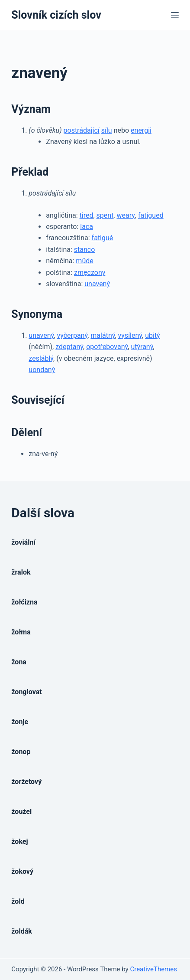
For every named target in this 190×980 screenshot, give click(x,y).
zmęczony (90, 273)
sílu (107, 130)
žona (19, 662)
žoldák (21, 931)
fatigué (103, 238)
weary (126, 215)
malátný (103, 335)
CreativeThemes (153, 969)
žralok (21, 572)
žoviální (23, 542)
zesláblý (41, 358)
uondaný (42, 370)
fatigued (151, 215)
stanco (85, 250)
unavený (97, 284)
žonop (21, 752)
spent (105, 215)
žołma (21, 632)
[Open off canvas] (175, 15)
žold (18, 901)
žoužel (21, 812)
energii (141, 130)
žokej (19, 841)
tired (87, 215)
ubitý (153, 335)
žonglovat (26, 692)
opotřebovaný (107, 347)
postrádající (82, 130)
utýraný (142, 347)
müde (84, 261)
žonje (20, 722)
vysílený (130, 335)
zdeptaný (69, 347)
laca (87, 227)
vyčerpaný (72, 335)
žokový (22, 871)
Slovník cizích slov (56, 15)
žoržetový (26, 782)
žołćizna (24, 602)
